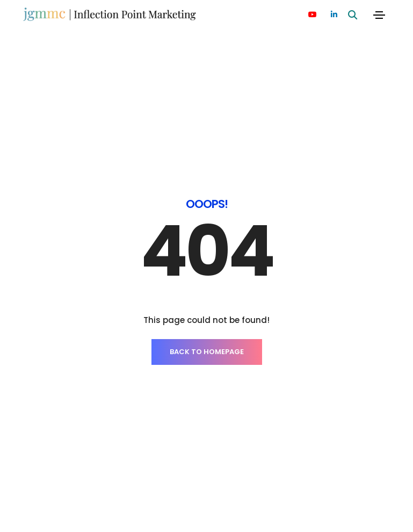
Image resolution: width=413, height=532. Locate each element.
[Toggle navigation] (379, 15)
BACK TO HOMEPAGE (207, 279)
